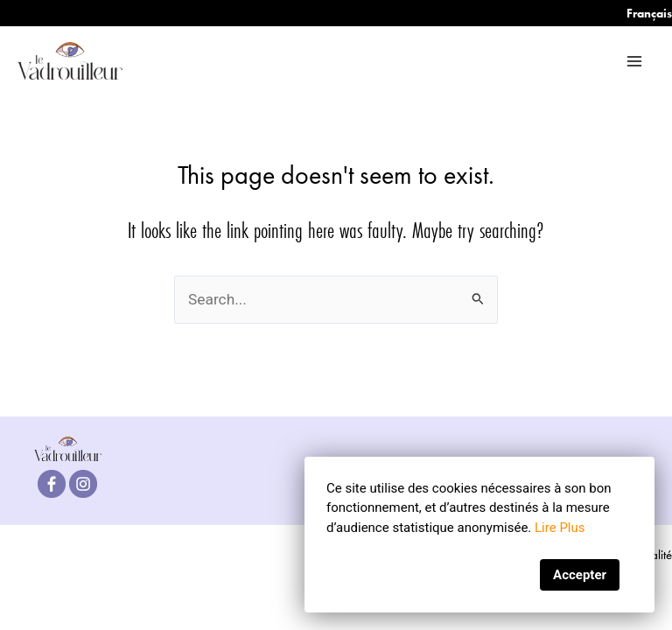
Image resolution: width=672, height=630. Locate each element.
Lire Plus (560, 528)
